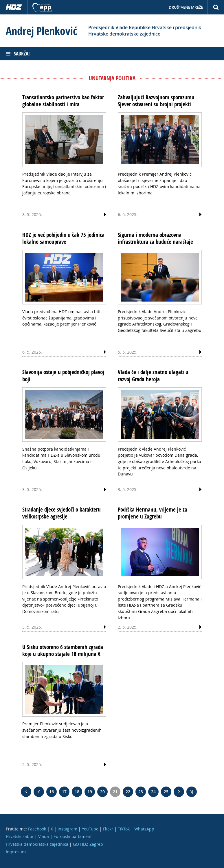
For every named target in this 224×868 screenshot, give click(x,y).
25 (166, 792)
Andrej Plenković (41, 31)
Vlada (44, 836)
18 (77, 792)
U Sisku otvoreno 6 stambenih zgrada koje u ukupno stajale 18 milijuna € (63, 650)
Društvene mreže (186, 7)
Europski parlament (73, 836)
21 (115, 792)
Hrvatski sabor (20, 836)
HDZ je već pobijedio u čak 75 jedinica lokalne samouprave (63, 238)
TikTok (124, 829)
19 (90, 792)
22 (128, 792)
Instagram (67, 829)
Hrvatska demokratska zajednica (37, 844)
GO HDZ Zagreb (88, 844)
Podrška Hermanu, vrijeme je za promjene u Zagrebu (153, 513)
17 (64, 792)
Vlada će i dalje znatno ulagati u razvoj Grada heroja (153, 376)
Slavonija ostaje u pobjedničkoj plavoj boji (63, 376)
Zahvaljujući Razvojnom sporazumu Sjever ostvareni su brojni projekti (156, 101)
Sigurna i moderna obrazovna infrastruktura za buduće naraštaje (155, 238)
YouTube (90, 829)
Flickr (108, 829)
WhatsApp (144, 829)
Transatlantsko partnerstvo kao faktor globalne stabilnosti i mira (63, 101)
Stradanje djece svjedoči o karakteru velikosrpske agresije (61, 513)
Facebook (37, 829)
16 (52, 792)
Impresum (16, 852)
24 (153, 792)
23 (141, 792)
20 (102, 792)
